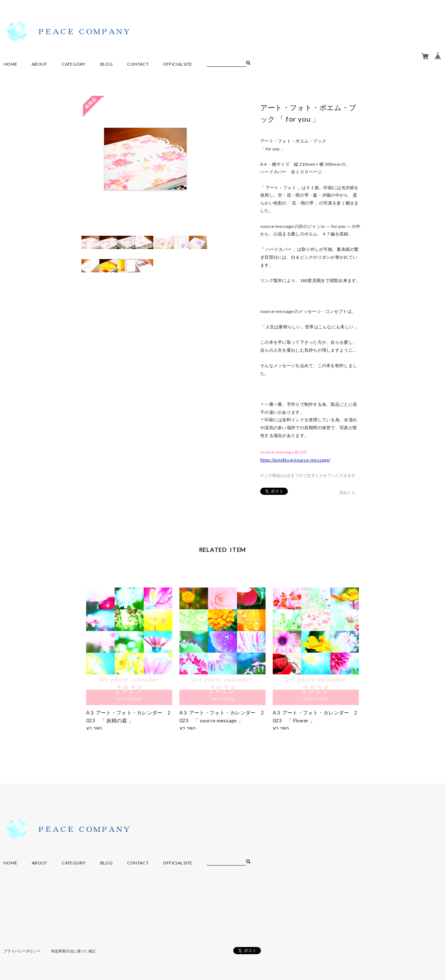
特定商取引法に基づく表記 (73, 951)
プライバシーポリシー (22, 951)
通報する (347, 493)
